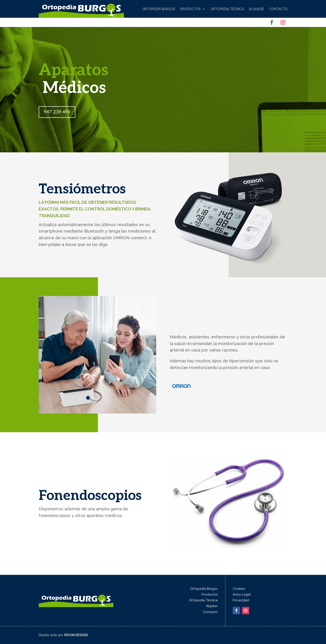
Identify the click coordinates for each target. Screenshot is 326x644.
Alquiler (256, 9)
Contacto (278, 9)
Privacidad (241, 600)
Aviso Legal (242, 594)
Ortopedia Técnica (227, 9)
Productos (191, 9)
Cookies (239, 589)
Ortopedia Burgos (159, 9)
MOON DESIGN (76, 635)
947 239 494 (57, 112)
